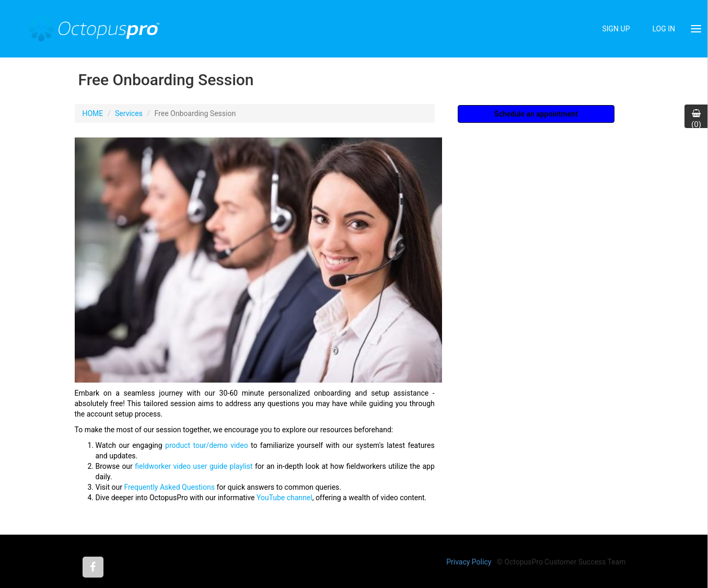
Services (129, 113)
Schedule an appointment (536, 114)
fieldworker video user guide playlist (194, 466)
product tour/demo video (207, 445)
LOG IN (664, 29)
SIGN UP (616, 29)
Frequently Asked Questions (169, 487)
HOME (93, 113)
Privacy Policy (469, 562)
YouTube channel (285, 498)
